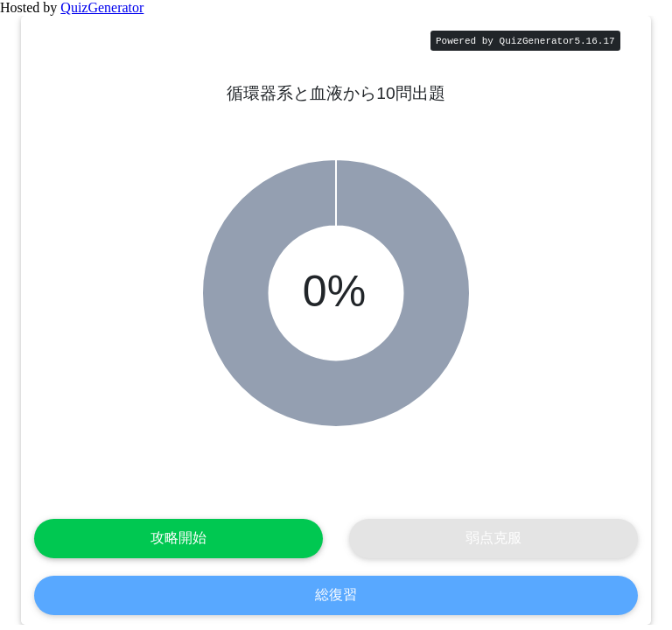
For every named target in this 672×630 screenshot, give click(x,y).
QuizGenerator (102, 7)
